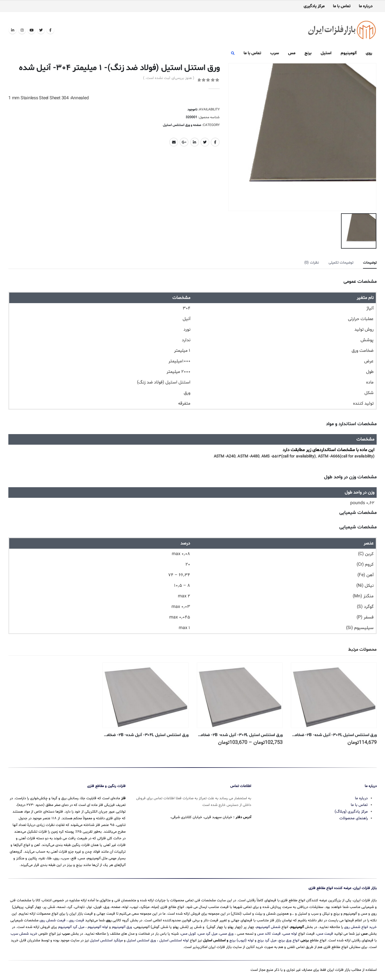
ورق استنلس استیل (141, 941)
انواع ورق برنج (289, 941)
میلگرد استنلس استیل (106, 941)
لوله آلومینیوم (98, 927)
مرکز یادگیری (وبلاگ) (351, 812)
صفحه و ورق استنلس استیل (182, 125)
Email (174, 142)
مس (292, 53)
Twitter (205, 142)
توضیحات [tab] (370, 263)
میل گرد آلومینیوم (71, 927)
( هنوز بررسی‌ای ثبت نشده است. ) (169, 78)
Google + (184, 142)
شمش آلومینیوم (268, 927)
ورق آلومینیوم (122, 927)
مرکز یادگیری (314, 6)
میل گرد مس (208, 934)
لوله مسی (290, 934)
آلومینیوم (349, 53)
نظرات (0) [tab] (312, 263)
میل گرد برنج (267, 941)
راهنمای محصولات (354, 818)
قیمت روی (76, 920)
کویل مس (188, 934)
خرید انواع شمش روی (360, 927)
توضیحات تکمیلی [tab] (341, 263)
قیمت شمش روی (52, 920)
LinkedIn (195, 142)
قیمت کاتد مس (269, 934)
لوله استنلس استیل (174, 941)
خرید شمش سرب (24, 934)
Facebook (215, 142)
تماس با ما (342, 6)
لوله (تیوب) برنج (241, 941)
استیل (326, 53)
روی (369, 53)
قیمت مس (325, 934)
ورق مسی (227, 934)
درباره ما (366, 6)
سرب (275, 53)
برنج (308, 53)
